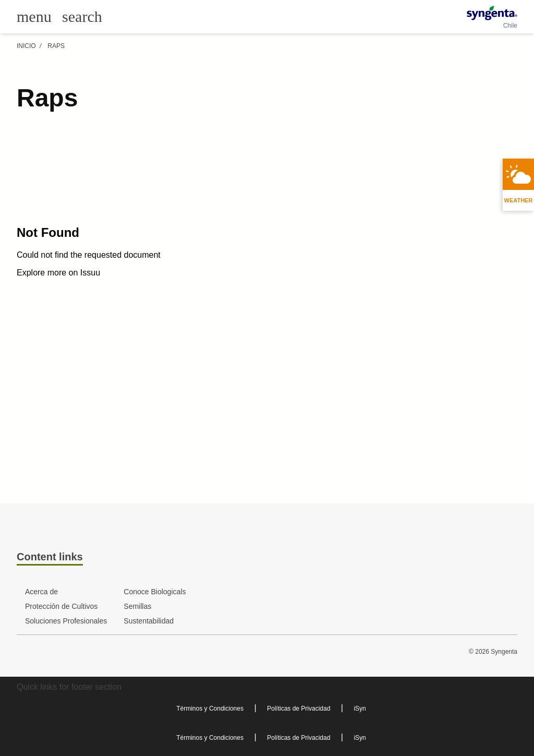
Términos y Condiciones (210, 709)
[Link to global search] (82, 16)
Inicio (26, 46)
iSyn (360, 709)
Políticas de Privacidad (299, 709)
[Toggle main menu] (34, 17)
